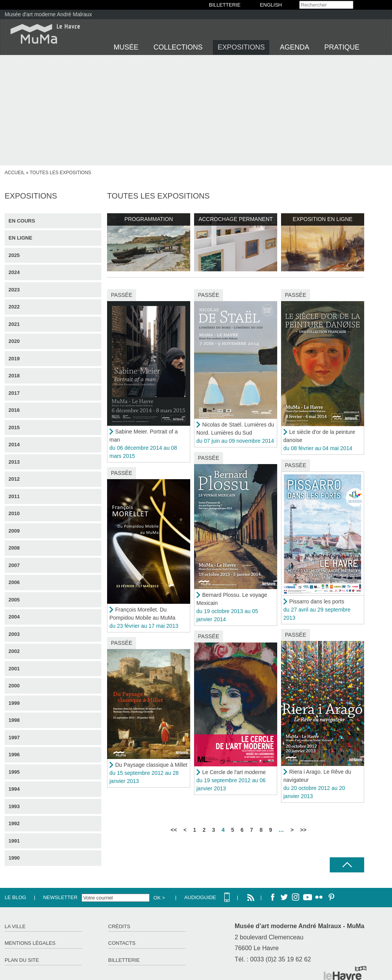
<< (174, 830)
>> (303, 830)
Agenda (295, 47)
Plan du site (22, 960)
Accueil (15, 173)
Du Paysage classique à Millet (151, 765)
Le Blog (15, 897)
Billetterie (124, 960)
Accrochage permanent (235, 219)
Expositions (241, 47)
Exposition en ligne (323, 219)
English (271, 5)
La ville (15, 926)
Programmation (149, 219)
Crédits (119, 926)
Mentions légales (30, 943)
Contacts (122, 943)
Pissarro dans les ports (317, 601)
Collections (178, 47)
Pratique (342, 47)
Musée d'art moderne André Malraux (48, 14)
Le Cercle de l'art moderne (234, 772)
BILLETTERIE (225, 5)
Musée (126, 47)
